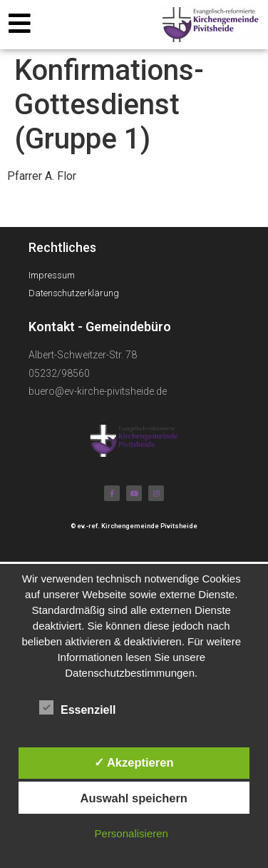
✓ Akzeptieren (134, 762)
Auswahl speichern (134, 798)
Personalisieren (132, 833)
